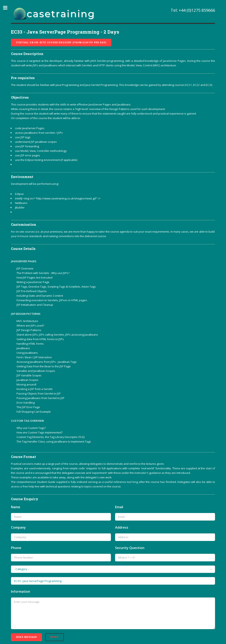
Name (16, 507)
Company (18, 527)
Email (119, 507)
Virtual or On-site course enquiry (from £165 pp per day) (61, 42)
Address (122, 527)
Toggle (7, 8)
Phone (16, 548)
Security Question (130, 548)
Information (21, 591)
